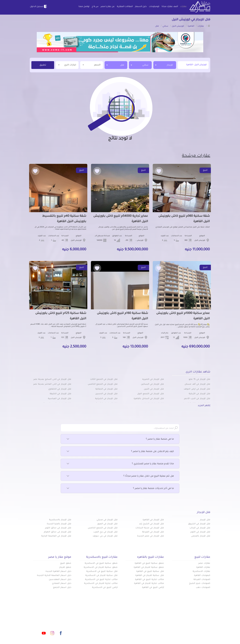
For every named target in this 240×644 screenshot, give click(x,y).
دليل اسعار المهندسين (60, 580)
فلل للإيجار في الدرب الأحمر (197, 399)
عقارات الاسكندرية (201, 571)
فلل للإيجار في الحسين (106, 394)
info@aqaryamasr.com (45, 619)
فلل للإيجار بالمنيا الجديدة (59, 524)
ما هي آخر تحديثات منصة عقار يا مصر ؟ (120, 489)
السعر (92, 65)
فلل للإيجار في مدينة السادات (150, 528)
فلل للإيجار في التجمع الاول (151, 394)
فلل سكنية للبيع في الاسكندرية (102, 571)
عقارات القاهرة (203, 567)
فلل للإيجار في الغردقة (153, 532)
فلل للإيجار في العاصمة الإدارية (56, 536)
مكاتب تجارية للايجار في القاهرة (149, 583)
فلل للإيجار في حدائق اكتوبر (58, 528)
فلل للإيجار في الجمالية (107, 389)
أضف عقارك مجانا (170, 7)
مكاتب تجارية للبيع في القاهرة (149, 580)
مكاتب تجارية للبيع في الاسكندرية (101, 580)
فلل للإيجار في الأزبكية (200, 394)
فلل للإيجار (205, 520)
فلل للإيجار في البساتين (152, 384)
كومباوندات (154, 7)
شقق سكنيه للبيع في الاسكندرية (101, 563)
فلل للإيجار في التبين (154, 389)
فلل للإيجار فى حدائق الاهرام (58, 532)
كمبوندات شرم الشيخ (200, 583)
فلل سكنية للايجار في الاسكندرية (101, 576)
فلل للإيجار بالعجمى (201, 536)
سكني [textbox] (145, 65)
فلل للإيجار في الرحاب (200, 528)
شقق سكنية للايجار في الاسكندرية (101, 567)
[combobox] (165, 65)
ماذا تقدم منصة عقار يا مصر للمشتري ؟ (120, 464)
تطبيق (43, 65)
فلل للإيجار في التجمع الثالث (104, 379)
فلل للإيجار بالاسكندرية (60, 520)
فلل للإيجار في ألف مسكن (197, 384)
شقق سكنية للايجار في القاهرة (149, 567)
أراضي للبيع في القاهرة (153, 588)
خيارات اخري (67, 65)
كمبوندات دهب (203, 588)
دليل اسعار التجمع (62, 588)
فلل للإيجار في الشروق (199, 524)
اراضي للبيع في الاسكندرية (105, 588)
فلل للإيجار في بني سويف (105, 536)
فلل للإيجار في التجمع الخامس (103, 384)
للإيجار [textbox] (170, 65)
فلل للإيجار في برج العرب (105, 532)
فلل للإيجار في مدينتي (107, 520)
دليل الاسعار (141, 7)
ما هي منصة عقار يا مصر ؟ (120, 439)
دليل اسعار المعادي (62, 583)
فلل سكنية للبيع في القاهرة (150, 571)
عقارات (183, 7)
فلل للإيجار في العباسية (60, 399)
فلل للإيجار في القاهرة (153, 520)
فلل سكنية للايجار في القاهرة (150, 576)
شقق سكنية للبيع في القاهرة (149, 563)
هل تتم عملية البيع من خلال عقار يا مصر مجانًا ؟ (120, 476)
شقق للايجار (65, 567)
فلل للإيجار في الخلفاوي (60, 389)
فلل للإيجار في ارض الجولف (197, 389)
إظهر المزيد (204, 406)
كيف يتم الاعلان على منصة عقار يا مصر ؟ (120, 452)
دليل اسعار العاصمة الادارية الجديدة (54, 576)
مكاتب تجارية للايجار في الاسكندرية (101, 583)
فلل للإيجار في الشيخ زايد (151, 524)
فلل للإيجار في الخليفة (60, 394)
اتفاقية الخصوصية (97, 629)
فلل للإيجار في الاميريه (153, 379)
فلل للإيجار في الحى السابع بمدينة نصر (52, 379)
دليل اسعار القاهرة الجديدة (58, 571)
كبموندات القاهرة (202, 576)
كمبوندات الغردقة (202, 580)
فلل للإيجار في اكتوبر (200, 532)
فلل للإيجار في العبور (107, 524)
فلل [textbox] (122, 65)
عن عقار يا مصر (108, 7)
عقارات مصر (204, 563)
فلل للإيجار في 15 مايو (200, 379)
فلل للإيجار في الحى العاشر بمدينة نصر (52, 384)
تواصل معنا (84, 7)
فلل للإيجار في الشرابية (106, 399)
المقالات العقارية (125, 7)
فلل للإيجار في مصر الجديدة (150, 536)
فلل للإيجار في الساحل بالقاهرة (149, 399)
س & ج (95, 7)
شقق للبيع (66, 563)
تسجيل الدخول (39, 6)
